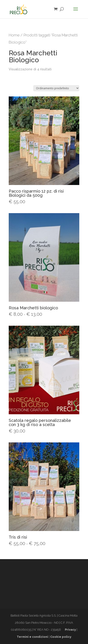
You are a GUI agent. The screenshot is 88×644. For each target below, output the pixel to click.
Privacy (70, 630)
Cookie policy (61, 637)
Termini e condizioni (32, 637)
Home (14, 35)
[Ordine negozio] (56, 88)
